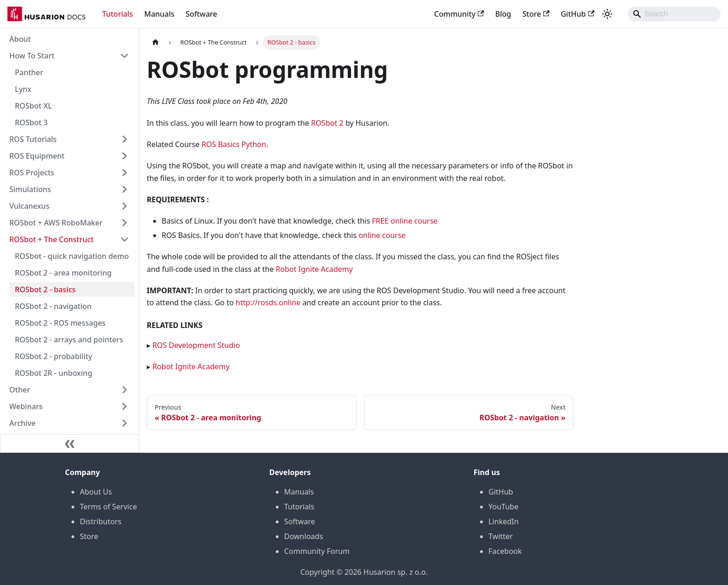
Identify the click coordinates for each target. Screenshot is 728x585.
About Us (96, 492)
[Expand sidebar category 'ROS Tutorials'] (124, 139)
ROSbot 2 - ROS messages (60, 323)
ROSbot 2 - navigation (53, 306)
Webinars (26, 406)
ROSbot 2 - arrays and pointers (69, 340)
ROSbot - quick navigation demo (72, 256)
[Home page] (156, 42)
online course (382, 235)
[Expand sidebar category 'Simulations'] (124, 189)
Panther (29, 72)
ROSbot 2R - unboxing (54, 373)
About (20, 39)
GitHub (578, 14)
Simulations (30, 189)
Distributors (101, 521)
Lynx (23, 89)
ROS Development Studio (196, 345)
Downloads (304, 536)
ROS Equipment (37, 156)
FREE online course (405, 221)
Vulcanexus (29, 206)
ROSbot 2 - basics (45, 289)
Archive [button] (23, 423)
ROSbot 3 (31, 122)
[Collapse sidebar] (70, 444)
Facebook (505, 551)
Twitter (500, 536)
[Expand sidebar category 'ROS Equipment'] (124, 156)
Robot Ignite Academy (314, 269)
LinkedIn (504, 521)
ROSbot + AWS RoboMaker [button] (56, 223)
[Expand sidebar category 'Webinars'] (124, 406)
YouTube (504, 507)
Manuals (159, 14)
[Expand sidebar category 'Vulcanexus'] (124, 206)
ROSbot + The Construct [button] (52, 239)
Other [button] (20, 390)
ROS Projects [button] (32, 173)
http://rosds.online (268, 302)
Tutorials (117, 14)
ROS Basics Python (234, 144)
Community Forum (317, 551)
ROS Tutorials (33, 139)
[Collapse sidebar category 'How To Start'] (124, 56)
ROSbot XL (33, 106)
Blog (503, 14)
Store (536, 14)
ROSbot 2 (327, 123)
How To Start (32, 56)
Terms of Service (108, 507)
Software (201, 14)
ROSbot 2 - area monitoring (63, 273)
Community (459, 14)
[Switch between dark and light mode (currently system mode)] (607, 14)
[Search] (674, 14)
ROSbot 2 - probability (54, 356)
